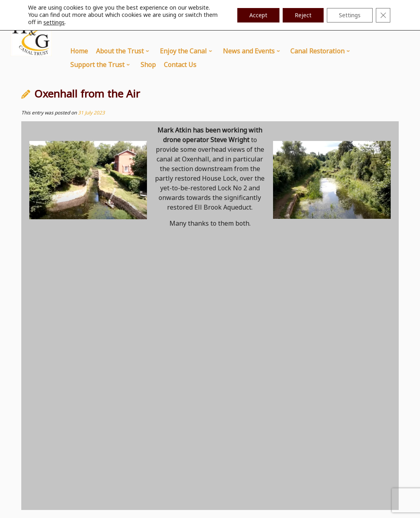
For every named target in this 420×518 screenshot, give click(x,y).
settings (54, 22)
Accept (258, 15)
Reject (303, 15)
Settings (350, 15)
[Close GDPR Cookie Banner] (383, 15)
